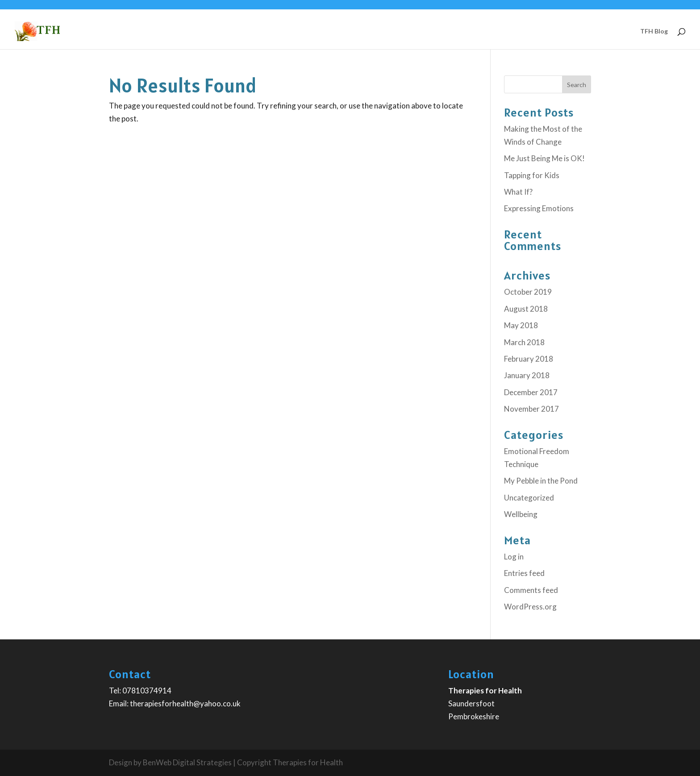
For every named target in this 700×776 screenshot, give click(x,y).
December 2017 (531, 392)
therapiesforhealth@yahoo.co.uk (185, 703)
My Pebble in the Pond (541, 481)
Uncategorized (529, 498)
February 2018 (529, 359)
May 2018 (521, 325)
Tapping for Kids (532, 175)
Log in (514, 557)
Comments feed (531, 590)
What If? (518, 192)
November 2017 (531, 409)
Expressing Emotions (539, 208)
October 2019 (528, 292)
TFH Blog (654, 31)
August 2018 (526, 309)
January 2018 (527, 375)
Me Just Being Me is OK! (544, 158)
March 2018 (524, 342)
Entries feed (524, 573)
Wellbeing (521, 514)
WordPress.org (530, 607)
